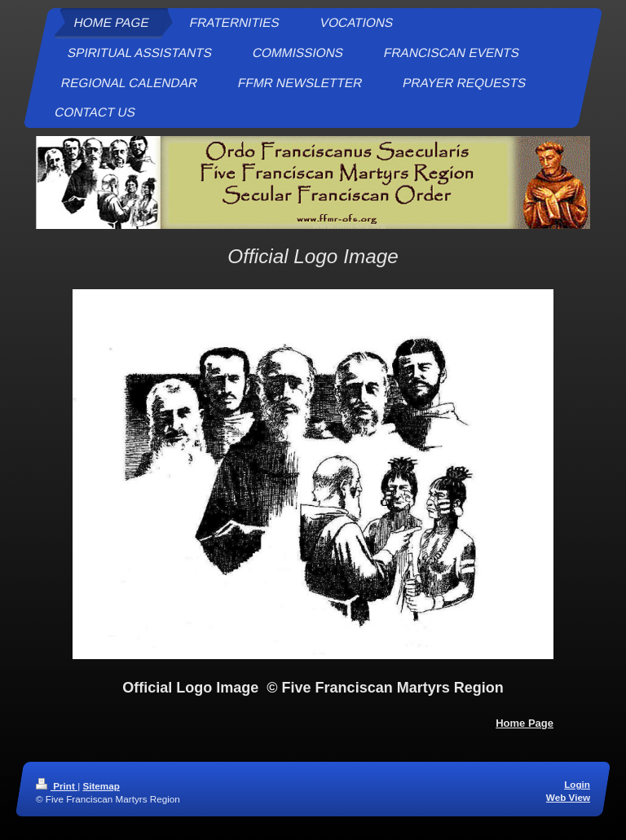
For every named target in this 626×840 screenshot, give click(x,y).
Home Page (525, 723)
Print (57, 786)
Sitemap (101, 786)
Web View (568, 797)
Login (577, 784)
